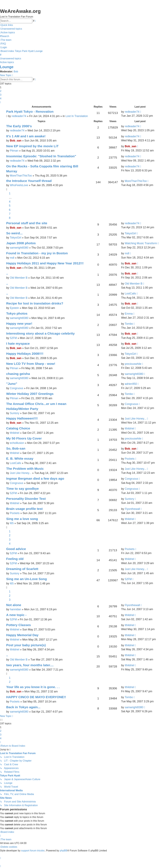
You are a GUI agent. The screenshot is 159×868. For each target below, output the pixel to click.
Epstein (14, 308)
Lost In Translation (77, 116)
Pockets (130, 459)
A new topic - (16, 615)
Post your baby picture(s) (26, 645)
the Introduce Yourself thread (29, 181)
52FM (13, 338)
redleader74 (19, 116)
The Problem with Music (25, 469)
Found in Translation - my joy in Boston (37, 253)
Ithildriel (15, 433)
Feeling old (15, 559)
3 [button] (1, 95)
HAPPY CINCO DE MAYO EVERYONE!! (36, 697)
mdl (12, 258)
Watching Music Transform (141, 243)
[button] (0, 102)
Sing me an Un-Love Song (27, 579)
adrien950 (131, 384)
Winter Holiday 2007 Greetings (30, 394)
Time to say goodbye (23, 489)
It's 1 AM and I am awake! (26, 136)
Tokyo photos (17, 313)
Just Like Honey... (135, 419)
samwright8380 (19, 248)
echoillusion (17, 443)
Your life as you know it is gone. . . (33, 687)
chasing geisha (18, 374)
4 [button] (1, 98)
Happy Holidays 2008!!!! (25, 354)
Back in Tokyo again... (23, 707)
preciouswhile (133, 364)
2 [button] (1, 91)
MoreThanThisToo (21, 176)
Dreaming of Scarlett (22, 569)
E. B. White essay (20, 458)
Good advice (16, 549)
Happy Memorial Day (22, 635)
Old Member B (19, 278)
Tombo (129, 324)
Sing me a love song (22, 519)
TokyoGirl (15, 238)
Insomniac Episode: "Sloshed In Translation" (41, 156)
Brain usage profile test (24, 509)
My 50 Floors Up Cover (24, 438)
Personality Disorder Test (26, 499)
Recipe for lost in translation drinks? (35, 303)
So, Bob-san (16, 448)
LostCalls (130, 294)
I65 (12, 523)
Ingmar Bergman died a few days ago (35, 478)
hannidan (15, 609)
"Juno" (12, 384)
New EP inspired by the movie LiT (32, 146)
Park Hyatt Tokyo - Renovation (30, 112)
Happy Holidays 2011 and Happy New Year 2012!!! (45, 263)
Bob (16, 72)
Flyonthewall (132, 509)
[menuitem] (11, 29)
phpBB (64, 851)
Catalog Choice (18, 428)
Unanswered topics (11, 59)
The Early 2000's (19, 126)
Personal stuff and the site (27, 223)
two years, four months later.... (30, 665)
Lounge (7, 67)
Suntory (15, 413)
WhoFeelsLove (19, 185)
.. (7, 273)
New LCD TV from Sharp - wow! (31, 364)
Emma (129, 314)
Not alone (14, 605)
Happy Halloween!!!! (22, 418)
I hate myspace (18, 343)
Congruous (16, 388)
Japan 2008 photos (21, 243)
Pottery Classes (18, 625)
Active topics (7, 62)
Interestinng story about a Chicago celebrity (40, 333)
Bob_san (16, 141)
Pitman (14, 151)
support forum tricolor (33, 851)
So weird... (14, 233)
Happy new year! (19, 324)
